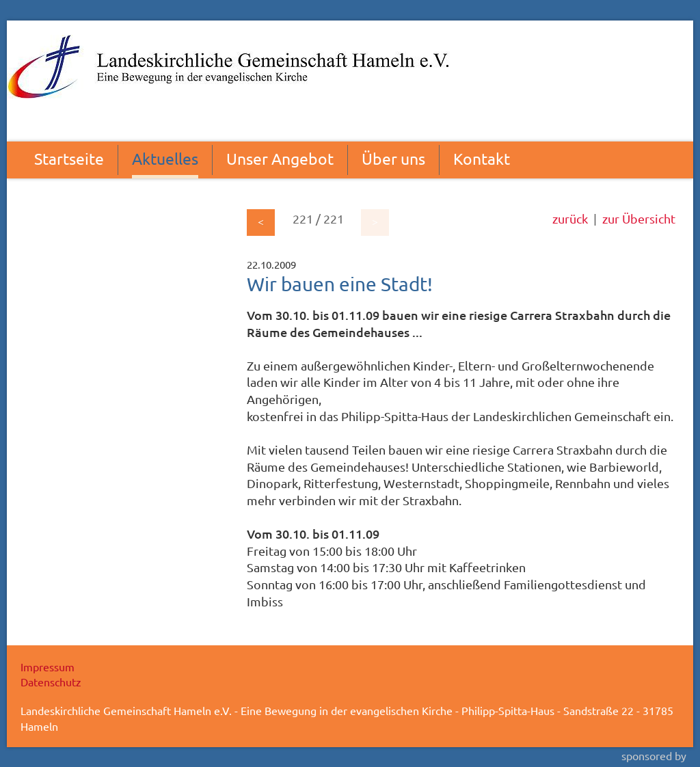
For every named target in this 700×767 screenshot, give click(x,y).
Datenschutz (51, 682)
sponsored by (654, 755)
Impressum (48, 667)
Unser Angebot (280, 158)
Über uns (393, 158)
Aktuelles (165, 158)
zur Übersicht (639, 218)
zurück (570, 218)
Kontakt (482, 158)
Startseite (69, 158)
